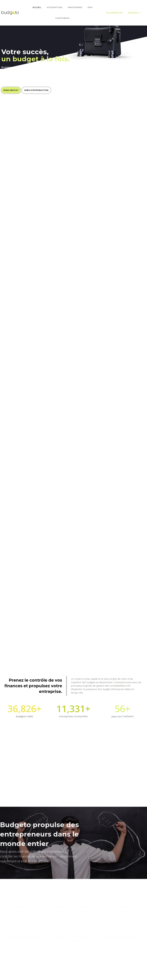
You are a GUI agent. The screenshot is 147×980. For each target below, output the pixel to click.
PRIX (90, 7)
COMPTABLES (62, 18)
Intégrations (54, 7)
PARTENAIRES (75, 7)
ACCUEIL (37, 7)
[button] (11, 90)
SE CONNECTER (114, 13)
